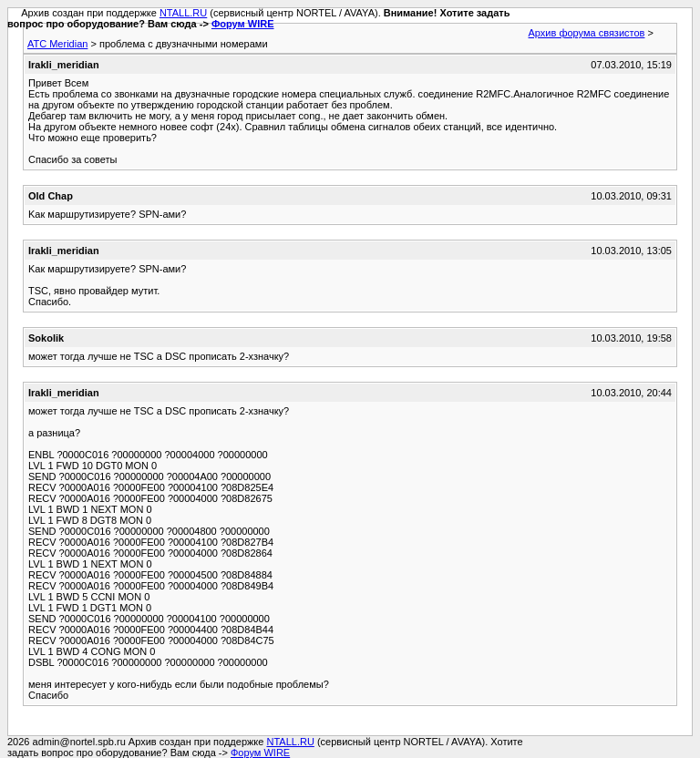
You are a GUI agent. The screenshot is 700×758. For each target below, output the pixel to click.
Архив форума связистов (587, 33)
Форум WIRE (243, 24)
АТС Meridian (57, 44)
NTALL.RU (183, 13)
